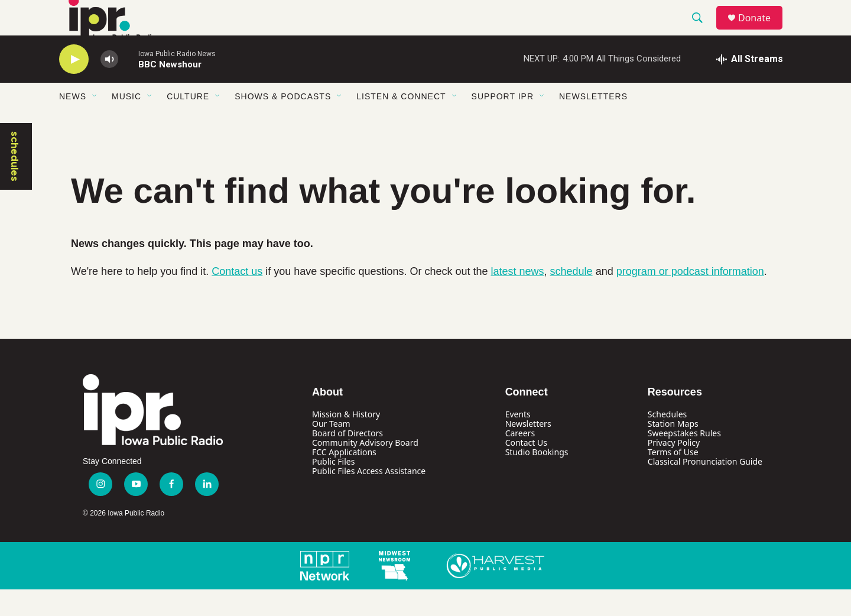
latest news (518, 298)
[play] (74, 86)
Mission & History (346, 441)
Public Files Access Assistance (369, 497)
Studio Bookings (537, 479)
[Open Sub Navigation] (95, 123)
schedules (15, 183)
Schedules (667, 441)
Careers (520, 460)
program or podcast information (690, 298)
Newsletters (593, 123)
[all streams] (750, 86)
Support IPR (503, 123)
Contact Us (526, 469)
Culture (188, 123)
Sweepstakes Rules (684, 460)
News (73, 123)
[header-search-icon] (703, 31)
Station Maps (673, 450)
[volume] (109, 86)
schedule (571, 298)
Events (518, 441)
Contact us (237, 298)
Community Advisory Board (365, 469)
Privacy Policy (674, 469)
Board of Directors (347, 460)
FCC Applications (344, 479)
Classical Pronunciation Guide (705, 488)
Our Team (331, 450)
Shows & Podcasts (283, 123)
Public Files (333, 488)
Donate (762, 31)
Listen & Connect (401, 123)
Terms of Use (673, 479)
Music (126, 123)
